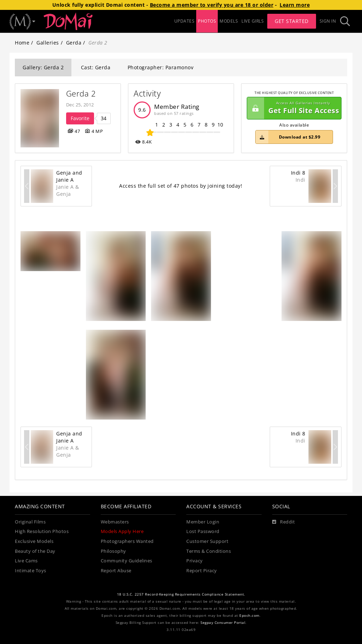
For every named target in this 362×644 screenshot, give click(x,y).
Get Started (292, 21)
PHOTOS (207, 21)
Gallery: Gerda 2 (43, 67)
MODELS (229, 21)
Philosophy (113, 551)
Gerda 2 (81, 93)
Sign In (328, 21)
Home (22, 43)
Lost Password (203, 531)
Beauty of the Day (35, 551)
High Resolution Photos (42, 531)
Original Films (30, 522)
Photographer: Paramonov (161, 67)
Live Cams (26, 561)
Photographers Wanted (127, 541)
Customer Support (207, 541)
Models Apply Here (122, 531)
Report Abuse (116, 571)
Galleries (48, 43)
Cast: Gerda (96, 67)
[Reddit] (284, 522)
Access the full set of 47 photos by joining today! (181, 186)
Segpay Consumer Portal (223, 623)
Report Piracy (202, 571)
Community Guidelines (127, 561)
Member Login (203, 522)
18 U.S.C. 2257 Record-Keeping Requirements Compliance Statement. (181, 594)
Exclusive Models (34, 541)
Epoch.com (249, 616)
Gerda (74, 43)
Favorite (80, 118)
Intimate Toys (31, 571)
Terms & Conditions (209, 551)
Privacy (195, 561)
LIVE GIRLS (253, 21)
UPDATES (185, 21)
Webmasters (115, 522)
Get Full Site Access (293, 108)
